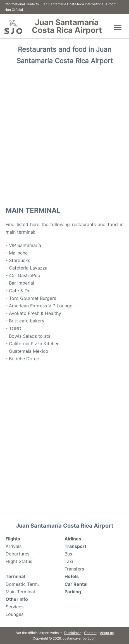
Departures (17, 554)
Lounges (15, 614)
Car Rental (76, 584)
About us (107, 633)
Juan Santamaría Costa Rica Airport (67, 26)
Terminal (15, 576)
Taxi (69, 561)
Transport (75, 546)
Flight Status (19, 561)
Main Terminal (20, 592)
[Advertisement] (64, 135)
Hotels (72, 576)
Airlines (73, 539)
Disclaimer (72, 633)
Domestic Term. (22, 584)
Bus (68, 554)
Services (15, 607)
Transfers (74, 569)
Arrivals (14, 546)
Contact (90, 633)
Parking (73, 592)
